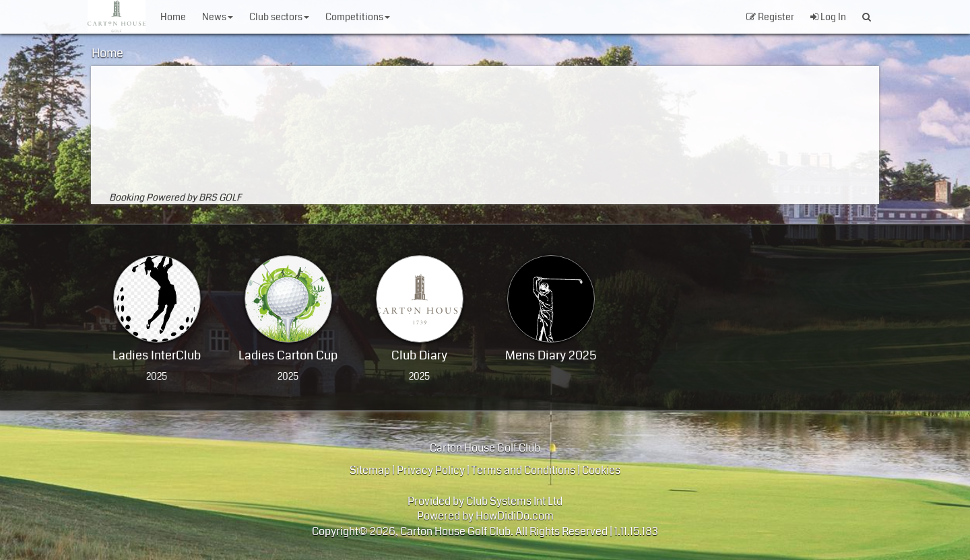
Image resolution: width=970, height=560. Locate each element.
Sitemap (370, 470)
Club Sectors (279, 17)
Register (770, 17)
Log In (828, 17)
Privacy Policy (431, 470)
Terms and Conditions (523, 470)
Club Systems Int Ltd (514, 501)
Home (173, 17)
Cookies (601, 470)
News (218, 17)
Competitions (358, 17)
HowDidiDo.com (515, 516)
